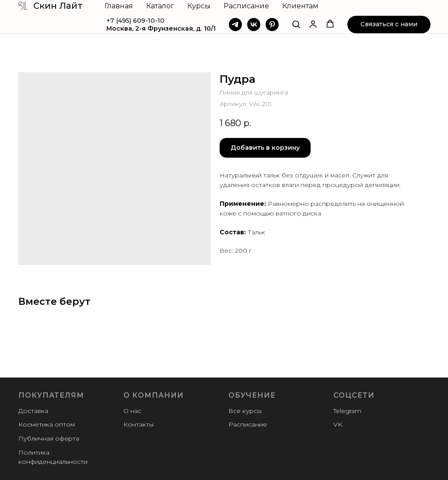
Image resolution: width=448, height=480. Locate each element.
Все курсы (245, 411)
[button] (296, 24)
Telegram (347, 411)
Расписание (246, 6)
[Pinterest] (272, 25)
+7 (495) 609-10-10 (135, 21)
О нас (132, 411)
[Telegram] (235, 25)
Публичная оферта (49, 438)
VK (338, 424)
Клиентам (300, 6)
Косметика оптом (47, 424)
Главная (119, 6)
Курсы (199, 6)
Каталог (160, 6)
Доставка (33, 411)
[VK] (254, 25)
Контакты (138, 424)
